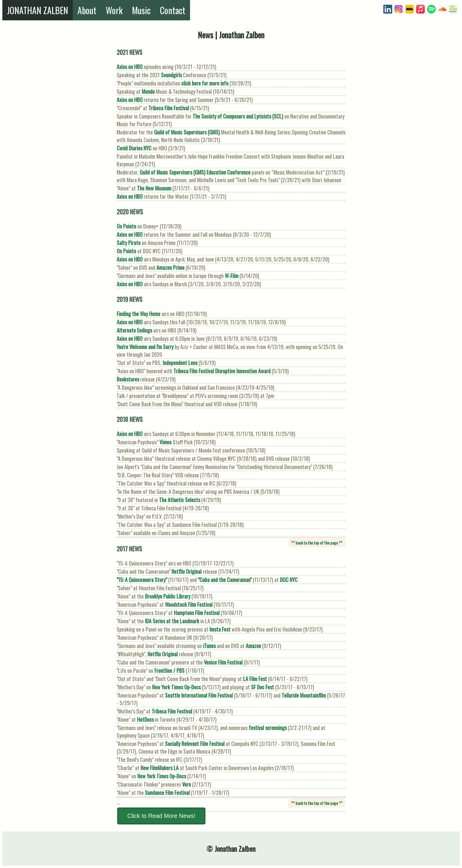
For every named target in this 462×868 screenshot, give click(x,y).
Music (141, 10)
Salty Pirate (129, 243)
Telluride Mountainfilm (304, 695)
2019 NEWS (129, 299)
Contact (173, 10)
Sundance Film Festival (167, 793)
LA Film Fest (255, 679)
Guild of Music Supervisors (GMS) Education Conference (195, 172)
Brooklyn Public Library (168, 596)
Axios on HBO (130, 67)
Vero (187, 784)
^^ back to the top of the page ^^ (317, 543)
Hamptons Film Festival (197, 613)
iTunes (209, 646)
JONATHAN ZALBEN (38, 10)
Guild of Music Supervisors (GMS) (187, 132)
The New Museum (154, 188)
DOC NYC (289, 580)
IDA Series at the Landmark (172, 621)
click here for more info (205, 83)
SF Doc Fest (263, 687)
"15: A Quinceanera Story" (142, 580)
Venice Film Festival (223, 662)
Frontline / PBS (169, 670)
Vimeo (165, 442)
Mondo (148, 91)
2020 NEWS (130, 212)
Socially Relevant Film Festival (195, 744)
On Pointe (126, 226)
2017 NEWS (129, 549)
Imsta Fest (220, 629)
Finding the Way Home (138, 314)
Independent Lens (180, 363)
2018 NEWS (130, 419)
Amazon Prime (170, 267)
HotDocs (145, 719)
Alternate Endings (134, 330)
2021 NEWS (129, 52)
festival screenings (268, 728)
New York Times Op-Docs (176, 687)
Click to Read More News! (161, 816)
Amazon (253, 646)
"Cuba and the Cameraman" (225, 580)
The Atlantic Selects (180, 500)
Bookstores (128, 379)
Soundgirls (171, 75)
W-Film (232, 276)
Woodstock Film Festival (189, 604)
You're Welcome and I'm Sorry (145, 347)
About (87, 10)
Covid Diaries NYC (134, 148)
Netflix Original (187, 571)
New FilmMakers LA (160, 768)
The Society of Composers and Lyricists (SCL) (238, 116)
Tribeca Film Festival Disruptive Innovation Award (222, 371)
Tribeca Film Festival (169, 108)
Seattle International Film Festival (199, 695)
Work (114, 10)
